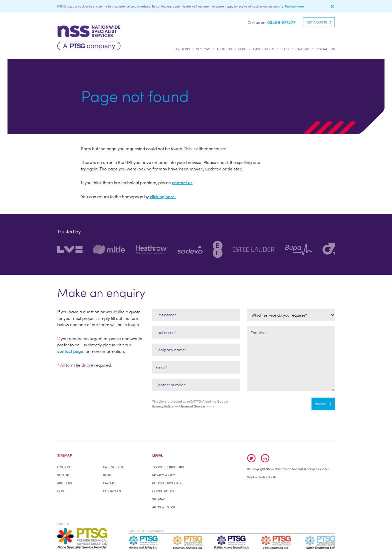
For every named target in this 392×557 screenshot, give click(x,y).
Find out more (294, 6)
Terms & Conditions (168, 467)
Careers (302, 49)
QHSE (242, 49)
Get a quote (317, 22)
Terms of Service (193, 406)
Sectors (203, 50)
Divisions (182, 50)
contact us (182, 182)
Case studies (263, 49)
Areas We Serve (164, 507)
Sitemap (158, 499)
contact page (70, 351)
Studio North (267, 477)
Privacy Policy (163, 406)
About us (224, 50)
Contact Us (325, 49)
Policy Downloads (167, 483)
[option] (75, 250)
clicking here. (163, 196)
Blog (285, 49)
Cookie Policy (163, 491)
